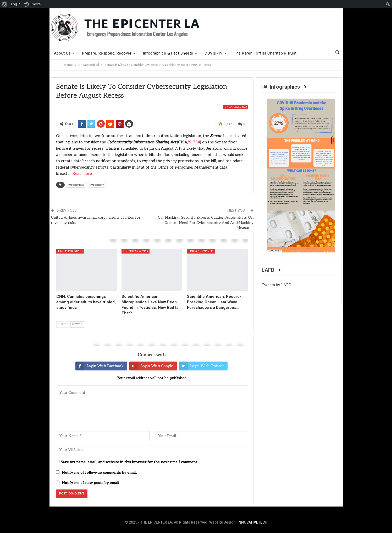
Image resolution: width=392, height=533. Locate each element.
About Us (62, 53)
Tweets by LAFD (277, 285)
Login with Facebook (100, 366)
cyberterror (97, 185)
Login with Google (151, 366)
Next (77, 324)
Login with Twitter (201, 366)
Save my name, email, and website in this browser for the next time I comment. (129, 462)
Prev (63, 324)
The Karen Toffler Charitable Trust (265, 53)
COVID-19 (214, 53)
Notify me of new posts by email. (91, 483)
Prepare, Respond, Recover (107, 53)
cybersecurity (76, 185)
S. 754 (195, 142)
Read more (82, 174)
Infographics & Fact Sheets (168, 53)
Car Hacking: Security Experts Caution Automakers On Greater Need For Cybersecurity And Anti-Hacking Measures (206, 223)
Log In (16, 4)
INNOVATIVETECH (252, 522)
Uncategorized (236, 107)
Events (32, 4)
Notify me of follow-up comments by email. (99, 473)
